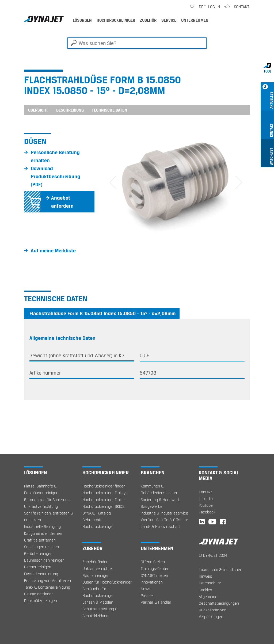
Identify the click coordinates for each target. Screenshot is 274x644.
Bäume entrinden (39, 594)
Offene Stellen (153, 562)
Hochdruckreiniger (116, 20)
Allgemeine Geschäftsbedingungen (219, 600)
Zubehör (148, 20)
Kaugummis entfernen (43, 533)
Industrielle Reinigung (42, 526)
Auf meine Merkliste (53, 250)
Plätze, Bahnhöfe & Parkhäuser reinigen (41, 489)
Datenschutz (210, 583)
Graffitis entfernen (40, 540)
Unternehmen (195, 20)
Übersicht (38, 110)
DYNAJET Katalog (97, 513)
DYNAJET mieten (154, 575)
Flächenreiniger (96, 575)
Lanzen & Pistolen (98, 602)
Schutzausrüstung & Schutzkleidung (100, 612)
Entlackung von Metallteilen (47, 580)
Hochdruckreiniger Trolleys (105, 493)
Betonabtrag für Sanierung (47, 500)
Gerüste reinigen (38, 553)
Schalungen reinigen (41, 547)
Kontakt (242, 7)
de (201, 7)
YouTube (206, 505)
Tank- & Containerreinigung (47, 587)
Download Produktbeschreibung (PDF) (56, 176)
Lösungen (82, 20)
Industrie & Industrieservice (164, 513)
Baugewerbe (152, 506)
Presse (147, 595)
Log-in (214, 7)
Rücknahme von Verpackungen (213, 613)
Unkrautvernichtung (41, 506)
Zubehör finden (95, 562)
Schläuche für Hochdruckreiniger (98, 592)
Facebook (207, 512)
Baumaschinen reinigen (44, 560)
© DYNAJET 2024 (213, 555)
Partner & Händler (156, 602)
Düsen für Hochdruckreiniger (107, 582)
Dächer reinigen (38, 567)
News (146, 589)
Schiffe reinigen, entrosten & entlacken (49, 516)
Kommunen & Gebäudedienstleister (159, 489)
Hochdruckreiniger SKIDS (103, 506)
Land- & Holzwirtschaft (160, 526)
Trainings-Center (155, 568)
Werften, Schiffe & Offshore (164, 520)
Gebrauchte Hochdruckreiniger (98, 523)
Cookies (205, 590)
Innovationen (152, 582)
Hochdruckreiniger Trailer (104, 500)
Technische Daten (109, 110)
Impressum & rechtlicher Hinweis (220, 573)
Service (169, 20)
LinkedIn (206, 499)
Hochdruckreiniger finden (104, 486)
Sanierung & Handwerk (160, 500)
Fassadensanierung (41, 574)
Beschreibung (70, 110)
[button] (113, 183)
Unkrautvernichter (98, 568)
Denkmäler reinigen (41, 601)
